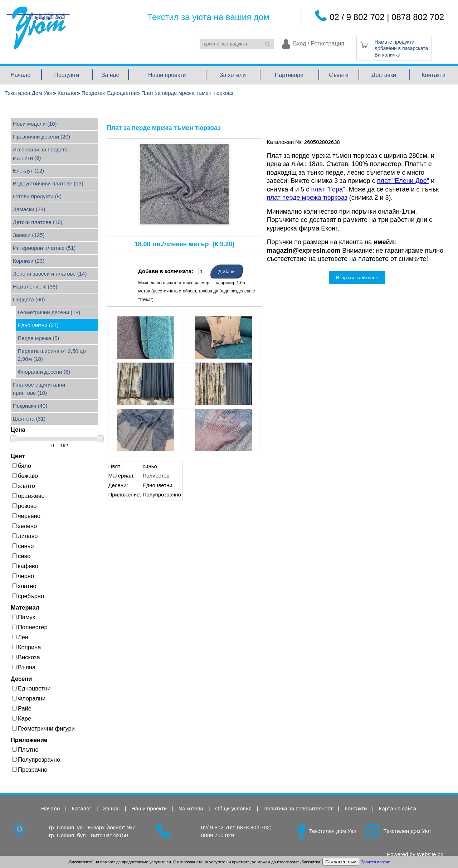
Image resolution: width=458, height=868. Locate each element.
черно (23, 576)
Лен (20, 637)
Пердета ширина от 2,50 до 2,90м (52, 355)
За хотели (233, 75)
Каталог (82, 808)
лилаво (25, 536)
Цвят (18, 456)
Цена (18, 430)
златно (24, 586)
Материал (25, 607)
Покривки (30, 406)
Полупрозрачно (36, 760)
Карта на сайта (398, 808)
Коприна (26, 647)
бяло (22, 466)
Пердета (29, 299)
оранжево (28, 496)
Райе (22, 708)
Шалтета (29, 419)
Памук (24, 617)
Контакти (433, 75)
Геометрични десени (49, 312)
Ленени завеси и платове (50, 274)
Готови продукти (37, 196)
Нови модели (35, 124)
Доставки (384, 75)
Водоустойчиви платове (48, 183)
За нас (110, 75)
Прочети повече (375, 862)
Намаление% (35, 287)
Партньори (289, 75)
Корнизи (29, 261)
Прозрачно (30, 770)
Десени (21, 679)
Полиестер (30, 627)
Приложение (29, 740)
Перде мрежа (39, 338)
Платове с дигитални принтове (39, 389)
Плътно (25, 750)
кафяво (25, 566)
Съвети (339, 75)
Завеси (29, 235)
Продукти (67, 75)
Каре (22, 718)
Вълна (24, 667)
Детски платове (38, 222)
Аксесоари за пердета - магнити (42, 154)
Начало (20, 75)
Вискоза (26, 657)
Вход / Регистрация (319, 44)
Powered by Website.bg (415, 854)
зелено (25, 526)
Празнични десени (42, 137)
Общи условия (233, 808)
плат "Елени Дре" (403, 181)
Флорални (29, 698)
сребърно (28, 596)
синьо (23, 546)
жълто (24, 486)
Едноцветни (38, 325)
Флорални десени (44, 372)
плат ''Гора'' (328, 189)
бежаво (25, 476)
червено (26, 516)
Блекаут (28, 171)
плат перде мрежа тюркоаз (307, 198)
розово (24, 506)
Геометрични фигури (43, 728)
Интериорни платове (44, 248)
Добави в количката (165, 271)
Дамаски (29, 209)
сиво (21, 556)
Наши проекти (167, 75)
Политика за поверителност (298, 808)
